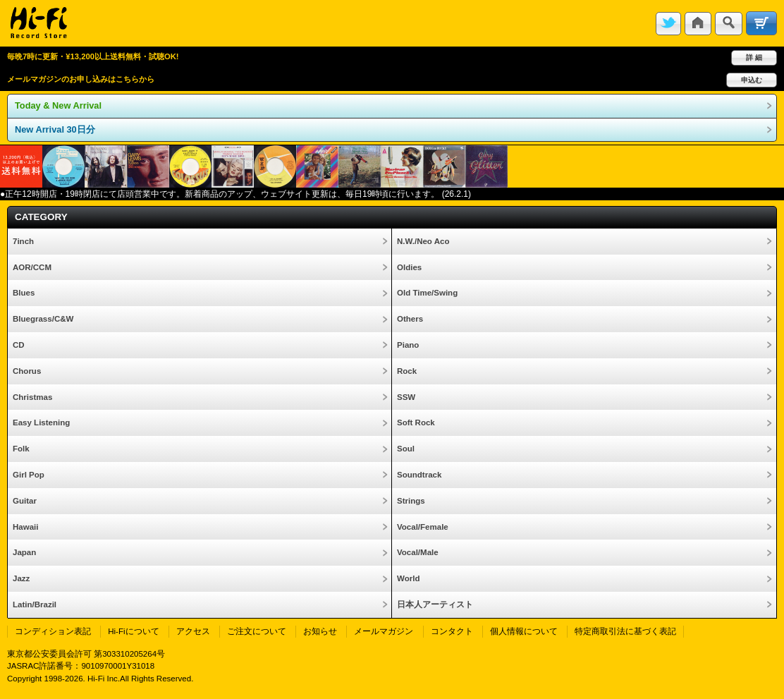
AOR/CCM (32, 267)
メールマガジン (384, 631)
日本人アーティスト (435, 604)
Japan (24, 552)
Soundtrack (419, 475)
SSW (406, 397)
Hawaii (25, 527)
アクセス (193, 631)
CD (19, 345)
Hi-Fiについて (133, 631)
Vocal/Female (423, 527)
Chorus (27, 371)
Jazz (21, 578)
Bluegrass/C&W (43, 319)
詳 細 (754, 57)
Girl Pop (29, 475)
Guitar (25, 501)
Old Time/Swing (427, 293)
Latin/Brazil (35, 604)
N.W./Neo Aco (423, 241)
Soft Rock (416, 423)
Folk (21, 449)
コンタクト (452, 631)
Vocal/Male (418, 552)
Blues (24, 293)
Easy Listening (41, 423)
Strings (411, 501)
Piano (408, 345)
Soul (406, 449)
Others (410, 319)
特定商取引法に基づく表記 (625, 631)
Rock (407, 371)
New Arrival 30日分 (55, 129)
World (408, 578)
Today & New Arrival (58, 105)
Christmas (32, 397)
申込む (752, 80)
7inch (23, 241)
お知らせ (320, 631)
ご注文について (257, 631)
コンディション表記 (53, 631)
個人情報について (524, 631)
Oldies (409, 267)
